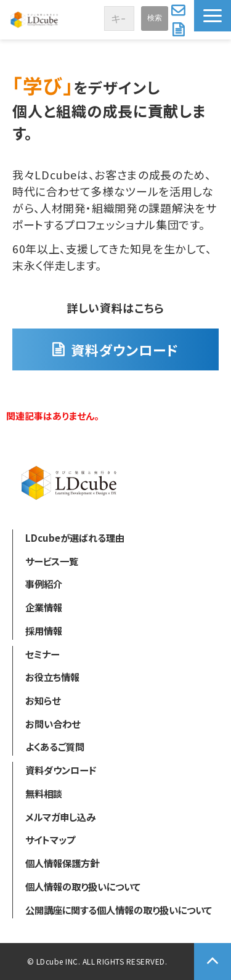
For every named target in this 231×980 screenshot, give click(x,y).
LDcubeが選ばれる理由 (75, 537)
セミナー (42, 654)
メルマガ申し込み (60, 817)
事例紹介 (44, 584)
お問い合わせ (180, 10)
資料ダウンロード (180, 30)
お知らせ (43, 700)
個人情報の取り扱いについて (83, 886)
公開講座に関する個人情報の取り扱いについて (119, 910)
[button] (213, 16)
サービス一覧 (52, 561)
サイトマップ (50, 839)
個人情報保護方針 (62, 863)
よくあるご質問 (55, 746)
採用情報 (44, 631)
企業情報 (44, 607)
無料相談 (44, 793)
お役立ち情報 (52, 677)
